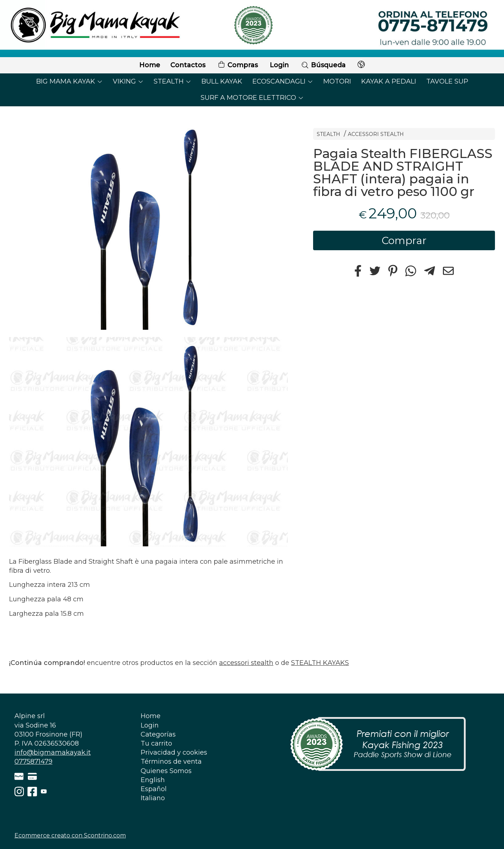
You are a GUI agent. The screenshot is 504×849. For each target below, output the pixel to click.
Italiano (153, 798)
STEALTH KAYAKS (320, 663)
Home (150, 65)
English (153, 780)
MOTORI (337, 81)
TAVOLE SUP (447, 81)
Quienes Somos (166, 771)
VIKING (128, 81)
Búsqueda (323, 65)
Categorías (158, 734)
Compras (238, 65)
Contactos (188, 65)
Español (154, 789)
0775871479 (33, 761)
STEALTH (172, 81)
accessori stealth (246, 663)
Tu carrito (156, 743)
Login (279, 65)
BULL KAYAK (222, 81)
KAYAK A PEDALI (389, 81)
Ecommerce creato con (70, 835)
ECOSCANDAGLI (283, 81)
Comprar (404, 240)
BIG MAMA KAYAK (69, 81)
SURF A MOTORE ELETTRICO (252, 98)
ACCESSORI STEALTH (376, 134)
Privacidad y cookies (174, 752)
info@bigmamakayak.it (53, 752)
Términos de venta (171, 761)
